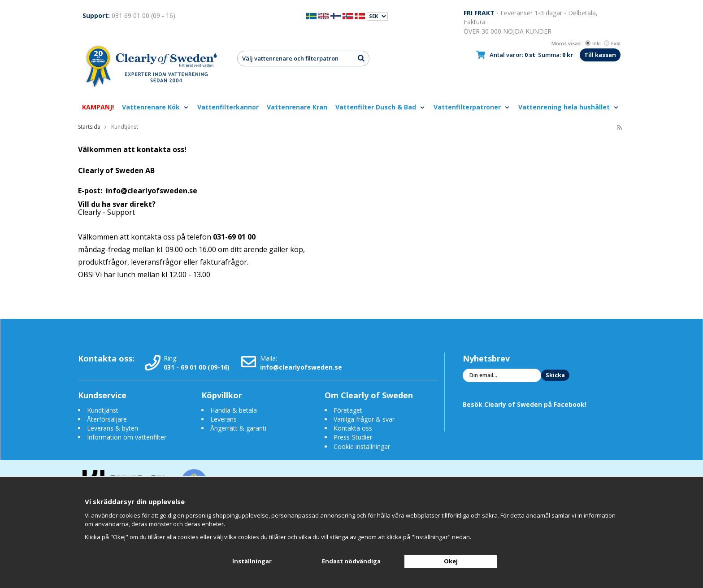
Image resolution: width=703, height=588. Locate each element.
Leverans (223, 419)
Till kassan (600, 55)
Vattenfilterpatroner (472, 107)
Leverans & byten (113, 428)
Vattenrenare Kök (156, 107)
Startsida (89, 127)
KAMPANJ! (98, 107)
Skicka (555, 375)
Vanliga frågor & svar (364, 419)
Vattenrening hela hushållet (569, 107)
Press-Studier (353, 437)
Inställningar (252, 561)
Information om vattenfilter (127, 437)
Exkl (612, 43)
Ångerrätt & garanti (238, 428)
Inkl (593, 43)
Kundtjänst (103, 410)
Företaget (348, 410)
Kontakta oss (353, 428)
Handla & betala (234, 410)
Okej (451, 561)
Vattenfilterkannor (228, 107)
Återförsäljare (107, 419)
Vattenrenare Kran (297, 107)
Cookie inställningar (362, 446)
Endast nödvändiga (351, 561)
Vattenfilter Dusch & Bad (380, 107)
